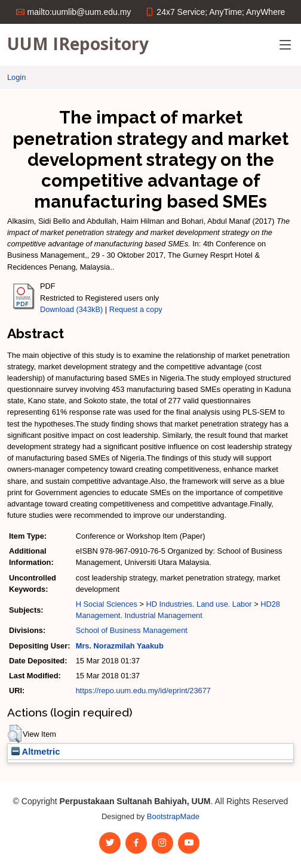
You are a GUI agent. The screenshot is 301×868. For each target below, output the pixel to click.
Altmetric (36, 752)
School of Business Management (132, 630)
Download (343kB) (71, 309)
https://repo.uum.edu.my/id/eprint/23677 (143, 691)
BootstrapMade (173, 816)
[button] (15, 734)
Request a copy (136, 309)
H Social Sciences (107, 604)
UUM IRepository (78, 44)
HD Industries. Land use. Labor (199, 604)
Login (16, 77)
